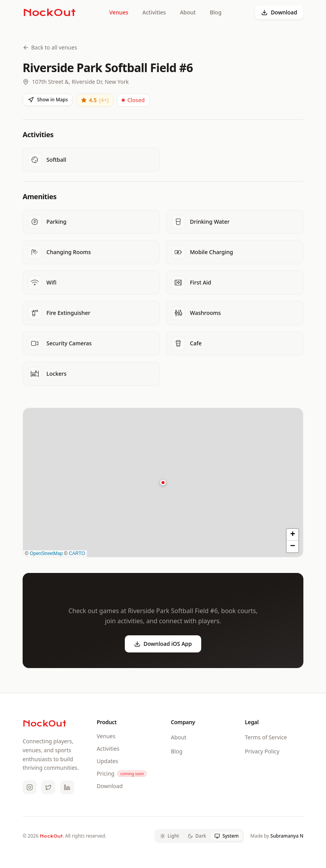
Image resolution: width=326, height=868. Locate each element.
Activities (154, 12)
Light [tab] (169, 836)
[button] (163, 483)
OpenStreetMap (46, 553)
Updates (107, 761)
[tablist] (199, 836)
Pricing (105, 773)
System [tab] (227, 836)
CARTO (77, 553)
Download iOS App (163, 644)
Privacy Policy (262, 751)
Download (279, 12)
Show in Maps (48, 100)
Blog (216, 12)
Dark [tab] (197, 836)
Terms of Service (266, 737)
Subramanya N (287, 836)
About (188, 12)
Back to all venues (50, 47)
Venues (119, 12)
